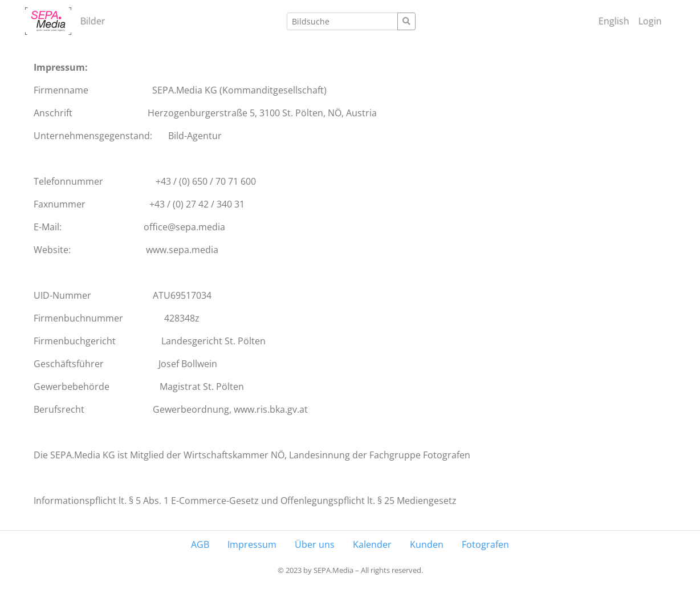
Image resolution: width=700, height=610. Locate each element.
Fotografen (485, 544)
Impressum (252, 544)
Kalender (372, 544)
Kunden (427, 544)
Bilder (93, 21)
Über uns (315, 544)
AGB (200, 544)
